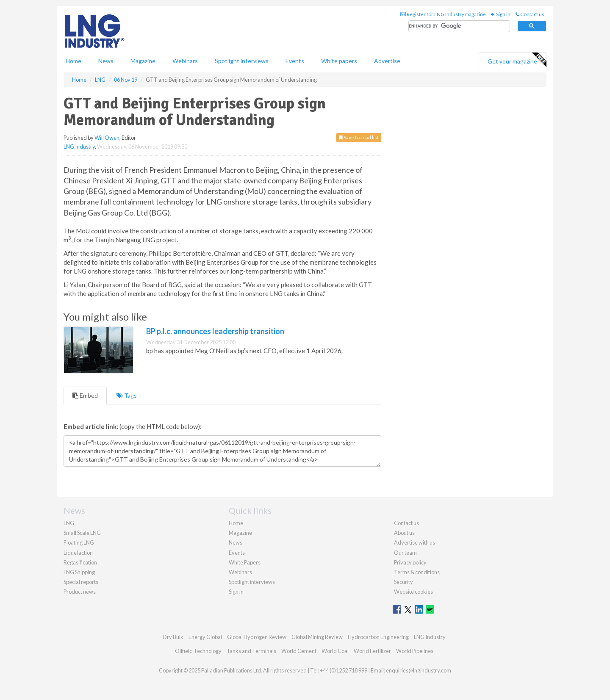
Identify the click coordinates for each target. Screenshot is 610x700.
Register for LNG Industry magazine (443, 14)
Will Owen (107, 138)
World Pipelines (415, 651)
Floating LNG (79, 542)
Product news (80, 592)
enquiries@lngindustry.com (419, 670)
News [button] (106, 61)
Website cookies (413, 592)
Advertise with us (415, 542)
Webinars (185, 61)
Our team (405, 553)
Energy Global (205, 637)
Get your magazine (517, 60)
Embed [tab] (85, 395)
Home (73, 61)
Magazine (143, 61)
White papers (339, 61)
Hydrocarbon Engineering (378, 637)
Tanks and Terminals (251, 651)
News (236, 542)
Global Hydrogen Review (257, 637)
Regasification (80, 562)
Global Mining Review (317, 637)
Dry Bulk (173, 637)
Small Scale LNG (82, 533)
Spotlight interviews (242, 61)
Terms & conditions (417, 572)
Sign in (501, 14)
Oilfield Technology (198, 651)
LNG (69, 523)
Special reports (81, 582)
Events (295, 61)
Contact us (530, 14)
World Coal (335, 651)
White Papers (245, 562)
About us (404, 533)
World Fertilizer (372, 651)
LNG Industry (79, 147)
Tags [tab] (127, 395)
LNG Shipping (79, 572)
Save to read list (359, 137)
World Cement (299, 651)
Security (403, 582)
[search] (459, 26)
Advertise (387, 61)
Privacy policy (410, 562)
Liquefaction (78, 553)
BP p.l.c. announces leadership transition (215, 331)
